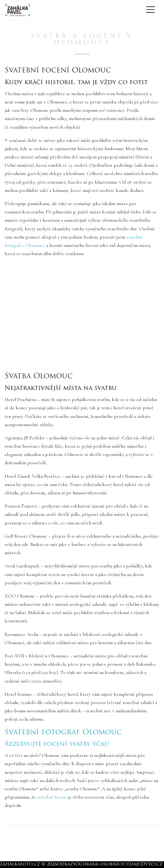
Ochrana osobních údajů (108, 864)
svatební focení (52, 797)
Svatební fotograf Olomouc (63, 733)
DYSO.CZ (152, 864)
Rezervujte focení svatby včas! (57, 744)
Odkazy (66, 864)
